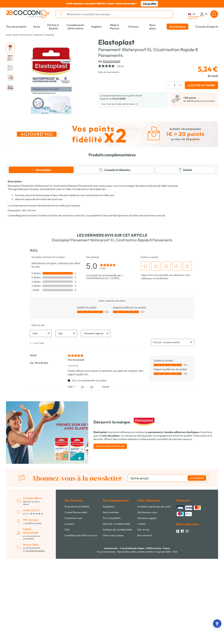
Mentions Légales (147, 584)
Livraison (70, 590)
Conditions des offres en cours (81, 602)
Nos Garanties (111, 579)
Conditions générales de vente (154, 573)
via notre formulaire (35, 617)
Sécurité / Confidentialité (117, 590)
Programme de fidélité (77, 573)
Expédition (109, 573)
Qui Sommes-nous (147, 579)
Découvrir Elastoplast (110, 513)
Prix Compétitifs (112, 584)
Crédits (141, 590)
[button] (217, 624)
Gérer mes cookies (113, 602)
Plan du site (143, 596)
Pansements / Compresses (44, 35)
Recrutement (145, 602)
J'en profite (149, 4)
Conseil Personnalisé (76, 579)
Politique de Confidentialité (118, 596)
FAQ (67, 596)
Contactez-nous (73, 584)
